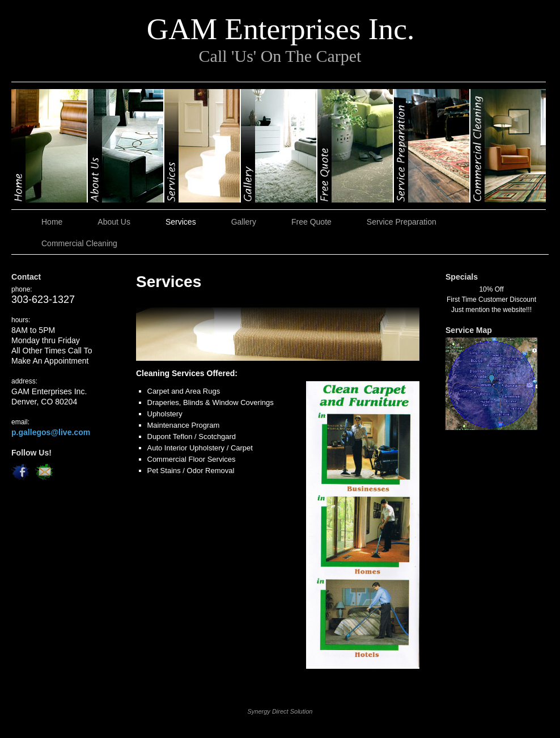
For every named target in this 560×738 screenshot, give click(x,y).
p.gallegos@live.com (51, 432)
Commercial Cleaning (508, 146)
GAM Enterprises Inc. (281, 29)
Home (50, 146)
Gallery (279, 146)
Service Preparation (432, 146)
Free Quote (356, 146)
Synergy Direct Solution (280, 711)
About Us (126, 146)
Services (203, 146)
